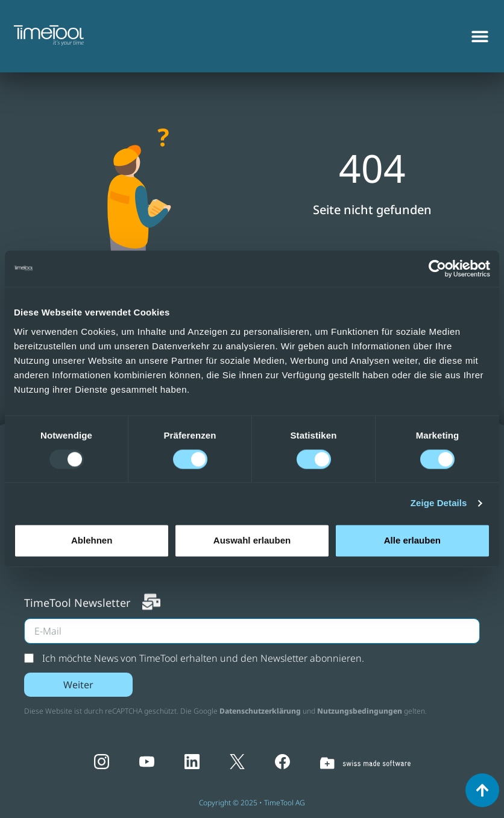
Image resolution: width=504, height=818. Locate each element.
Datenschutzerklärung (260, 711)
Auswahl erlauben (252, 540)
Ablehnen (92, 540)
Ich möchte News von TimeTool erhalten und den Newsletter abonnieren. (203, 658)
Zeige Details (439, 503)
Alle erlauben (412, 540)
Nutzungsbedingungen (360, 711)
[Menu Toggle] (480, 27)
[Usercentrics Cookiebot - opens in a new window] (437, 268)
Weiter (78, 685)
